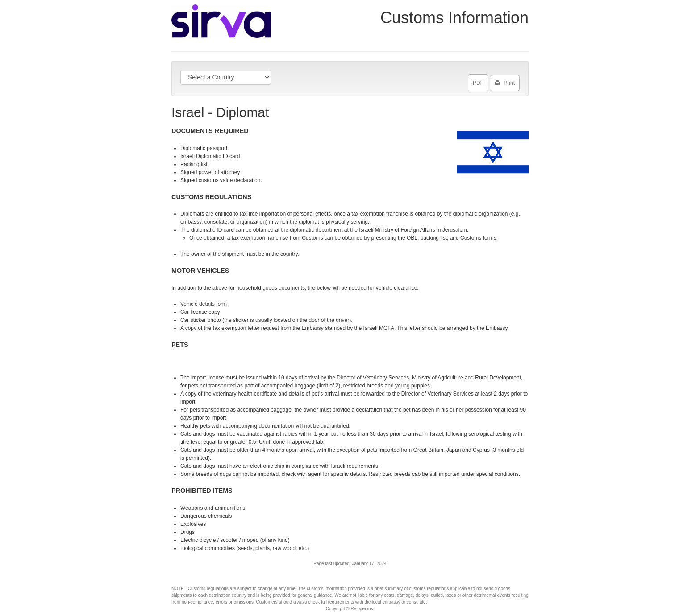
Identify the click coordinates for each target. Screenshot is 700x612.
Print (505, 81)
